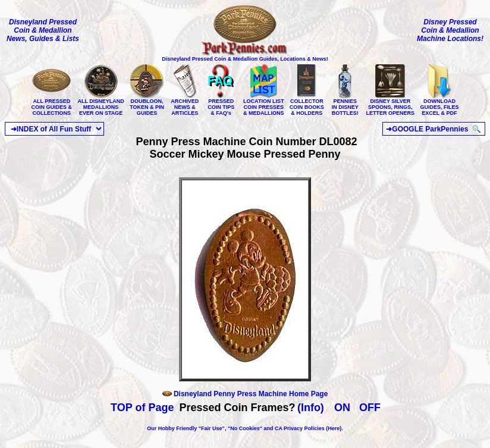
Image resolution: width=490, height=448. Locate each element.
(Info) (311, 408)
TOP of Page (142, 408)
